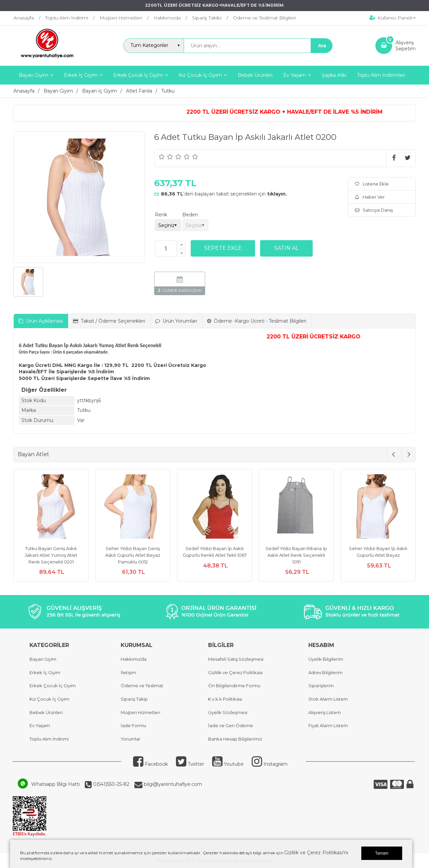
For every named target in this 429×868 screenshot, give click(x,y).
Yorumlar (131, 739)
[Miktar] (166, 249)
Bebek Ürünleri (46, 712)
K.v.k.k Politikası (225, 699)
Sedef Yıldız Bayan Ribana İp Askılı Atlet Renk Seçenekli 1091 (296, 555)
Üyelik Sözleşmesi (228, 712)
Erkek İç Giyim (45, 672)
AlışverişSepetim (406, 46)
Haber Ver (370, 197)
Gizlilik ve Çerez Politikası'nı (316, 853)
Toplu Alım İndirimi (49, 739)
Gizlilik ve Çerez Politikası (235, 672)
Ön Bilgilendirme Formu (234, 686)
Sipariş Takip (134, 699)
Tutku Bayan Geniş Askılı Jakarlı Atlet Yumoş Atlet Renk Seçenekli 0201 (51, 555)
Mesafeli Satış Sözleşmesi (236, 659)
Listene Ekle (372, 184)
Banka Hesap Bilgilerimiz (235, 739)
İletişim (128, 672)
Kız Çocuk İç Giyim (49, 699)
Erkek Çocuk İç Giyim (53, 686)
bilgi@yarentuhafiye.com (172, 784)
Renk (161, 215)
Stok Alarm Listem (328, 699)
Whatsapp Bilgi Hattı (55, 784)
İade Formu (133, 725)
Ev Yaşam (40, 725)
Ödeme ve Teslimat (142, 686)
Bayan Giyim (43, 659)
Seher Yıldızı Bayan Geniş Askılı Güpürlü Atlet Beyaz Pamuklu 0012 (133, 555)
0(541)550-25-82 (111, 784)
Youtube (228, 764)
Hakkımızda (134, 659)
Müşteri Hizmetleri (140, 712)
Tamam (382, 853)
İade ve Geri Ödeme (231, 725)
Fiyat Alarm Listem (328, 725)
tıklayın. (277, 194)
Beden (190, 215)
